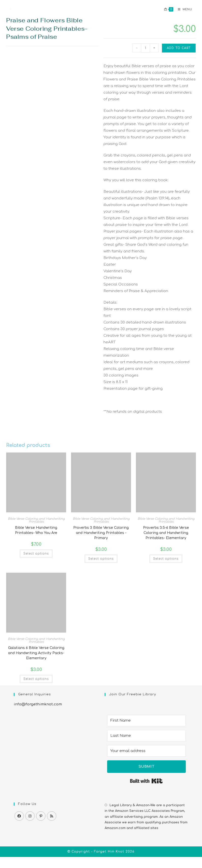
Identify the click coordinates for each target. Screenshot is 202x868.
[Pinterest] (41, 816)
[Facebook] (19, 816)
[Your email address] (146, 751)
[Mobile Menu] (183, 9)
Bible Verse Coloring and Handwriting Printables (36, 520)
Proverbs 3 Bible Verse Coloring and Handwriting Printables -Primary (101, 533)
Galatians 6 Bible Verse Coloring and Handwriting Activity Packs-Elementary (36, 653)
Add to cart (179, 48)
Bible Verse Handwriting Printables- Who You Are (36, 530)
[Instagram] (30, 816)
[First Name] (146, 720)
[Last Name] (146, 736)
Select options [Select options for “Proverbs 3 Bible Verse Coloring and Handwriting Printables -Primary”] (101, 559)
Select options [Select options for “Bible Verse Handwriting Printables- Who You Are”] (36, 554)
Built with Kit (146, 781)
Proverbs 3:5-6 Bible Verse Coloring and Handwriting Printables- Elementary (166, 533)
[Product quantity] (145, 48)
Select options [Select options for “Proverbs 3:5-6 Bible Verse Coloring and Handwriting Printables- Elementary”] (166, 559)
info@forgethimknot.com (38, 704)
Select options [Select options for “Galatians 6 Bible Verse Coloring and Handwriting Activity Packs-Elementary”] (36, 679)
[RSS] (52, 816)
